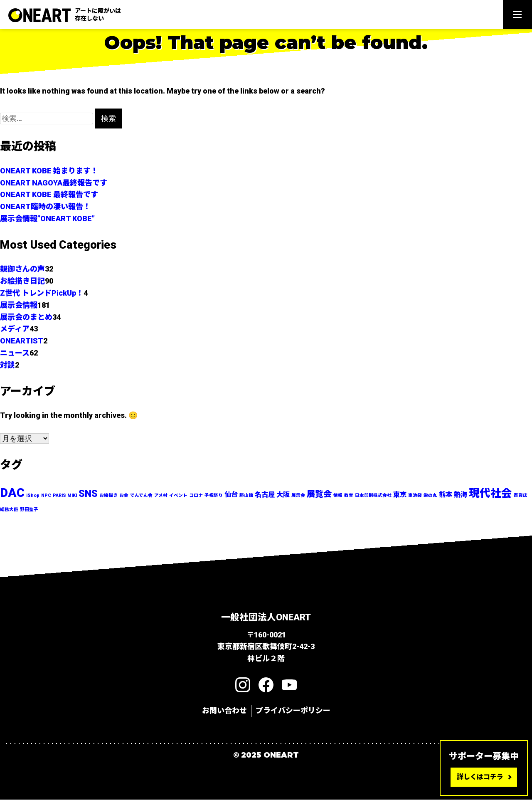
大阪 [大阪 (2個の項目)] (283, 495)
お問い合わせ (224, 711)
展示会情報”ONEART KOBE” (47, 219)
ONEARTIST (22, 341)
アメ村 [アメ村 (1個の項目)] (161, 496)
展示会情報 (19, 305)
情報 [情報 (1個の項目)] (338, 496)
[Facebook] (266, 685)
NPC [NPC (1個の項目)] (46, 496)
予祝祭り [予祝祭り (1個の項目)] (214, 496)
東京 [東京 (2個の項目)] (400, 495)
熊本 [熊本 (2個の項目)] (446, 495)
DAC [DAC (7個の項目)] (12, 493)
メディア (15, 329)
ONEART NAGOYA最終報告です (54, 183)
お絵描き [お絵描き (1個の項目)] (108, 496)
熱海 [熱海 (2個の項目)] (461, 495)
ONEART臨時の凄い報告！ (45, 206)
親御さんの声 (22, 269)
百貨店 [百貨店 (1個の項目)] (521, 496)
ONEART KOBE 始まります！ (49, 171)
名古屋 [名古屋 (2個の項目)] (265, 495)
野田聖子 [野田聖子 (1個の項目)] (29, 510)
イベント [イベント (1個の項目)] (178, 496)
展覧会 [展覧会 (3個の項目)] (319, 494)
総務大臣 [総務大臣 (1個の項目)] (9, 510)
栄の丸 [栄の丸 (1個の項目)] (430, 496)
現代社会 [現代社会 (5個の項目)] (490, 494)
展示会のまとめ (26, 317)
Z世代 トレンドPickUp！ (42, 293)
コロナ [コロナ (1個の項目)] (196, 496)
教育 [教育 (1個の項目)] (349, 496)
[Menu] (517, 15)
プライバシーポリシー (293, 711)
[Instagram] (243, 685)
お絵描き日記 (22, 281)
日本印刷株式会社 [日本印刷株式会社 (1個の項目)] (373, 496)
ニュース (15, 353)
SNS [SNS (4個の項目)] (88, 494)
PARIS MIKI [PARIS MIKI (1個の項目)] (65, 496)
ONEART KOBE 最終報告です (49, 194)
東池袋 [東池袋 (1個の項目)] (415, 496)
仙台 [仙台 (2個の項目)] (231, 495)
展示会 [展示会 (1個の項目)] (298, 496)
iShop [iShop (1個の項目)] (33, 496)
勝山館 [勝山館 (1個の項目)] (246, 496)
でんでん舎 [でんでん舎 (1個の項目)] (141, 496)
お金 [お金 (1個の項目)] (124, 496)
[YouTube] (289, 685)
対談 (7, 365)
